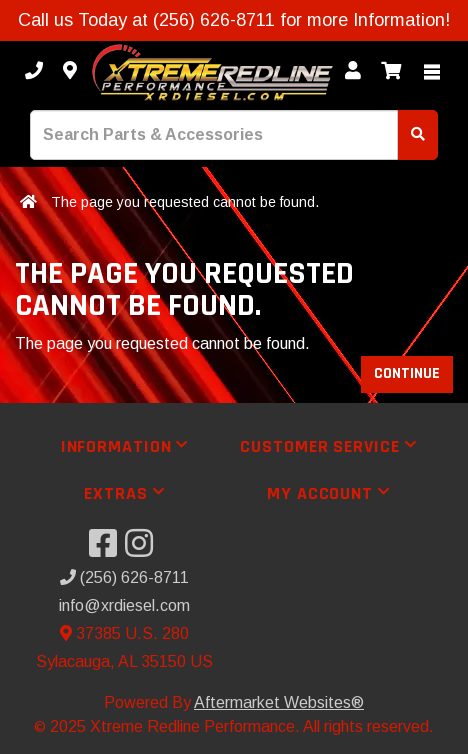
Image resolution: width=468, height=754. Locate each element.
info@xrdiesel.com (124, 605)
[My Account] (353, 71)
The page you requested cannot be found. (185, 202)
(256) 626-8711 (124, 577)
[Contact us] (70, 71)
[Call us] (34, 71)
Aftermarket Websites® (279, 702)
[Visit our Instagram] (143, 549)
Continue (407, 373)
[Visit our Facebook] (107, 549)
